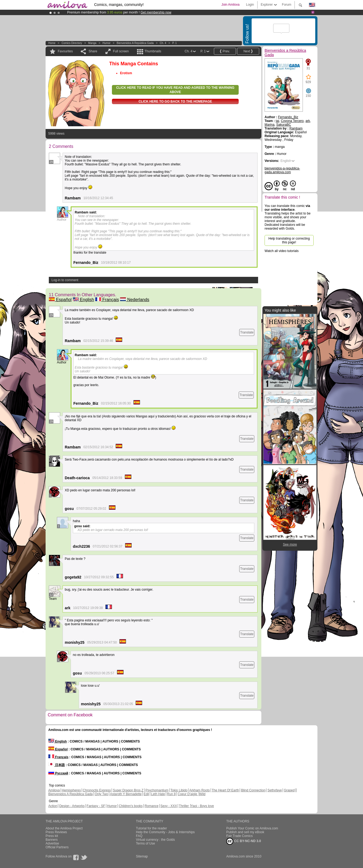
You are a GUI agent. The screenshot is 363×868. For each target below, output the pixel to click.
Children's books (131, 806)
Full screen (121, 51)
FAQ (139, 836)
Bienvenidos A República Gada (71, 794)
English (83, 300)
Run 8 (171, 794)
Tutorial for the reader (151, 828)
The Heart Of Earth (225, 790)
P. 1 (175, 43)
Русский (58, 773)
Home (52, 43)
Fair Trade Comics (239, 836)
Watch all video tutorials (282, 251)
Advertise (52, 843)
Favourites (65, 51)
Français (107, 300)
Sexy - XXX (169, 806)
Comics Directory (72, 43)
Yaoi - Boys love (202, 806)
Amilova (54, 790)
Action (53, 806)
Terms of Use (145, 843)
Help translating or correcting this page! (289, 240)
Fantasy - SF (96, 806)
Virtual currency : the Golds (155, 840)
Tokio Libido (179, 790)
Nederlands (135, 300)
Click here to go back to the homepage (175, 101)
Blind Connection (253, 790)
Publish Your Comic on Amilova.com (252, 828)
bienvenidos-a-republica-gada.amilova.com (282, 170)
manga (92, 43)
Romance (151, 806)
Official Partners (57, 847)
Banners (52, 840)
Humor (107, 43)
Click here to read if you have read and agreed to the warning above (175, 90)
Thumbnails (153, 51)
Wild (202, 794)
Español (60, 300)
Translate (247, 332)
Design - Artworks (72, 806)
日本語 (56, 765)
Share (93, 51)
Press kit (52, 836)
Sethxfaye (275, 790)
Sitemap (142, 856)
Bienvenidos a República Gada (135, 43)
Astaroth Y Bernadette (126, 794)
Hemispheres (71, 790)
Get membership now (156, 12)
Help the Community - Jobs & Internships (165, 832)
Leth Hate (158, 794)
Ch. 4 (163, 43)
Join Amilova (230, 5)
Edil (146, 794)
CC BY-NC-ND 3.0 (244, 841)
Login (250, 5)
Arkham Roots (200, 790)
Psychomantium (157, 790)
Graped (289, 790)
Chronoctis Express (97, 790)
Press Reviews (56, 832)
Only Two (101, 794)
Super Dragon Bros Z (128, 790)
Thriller (184, 806)
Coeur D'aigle (188, 794)
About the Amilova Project (64, 828)
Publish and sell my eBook (245, 832)
